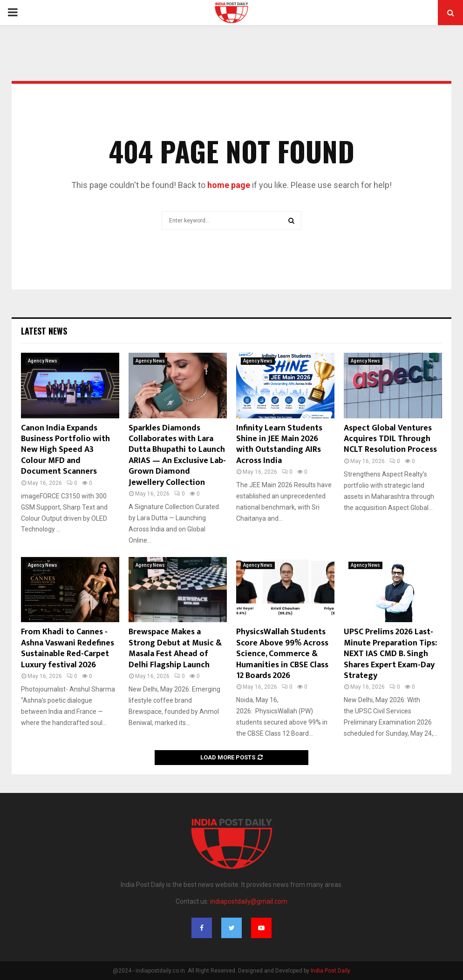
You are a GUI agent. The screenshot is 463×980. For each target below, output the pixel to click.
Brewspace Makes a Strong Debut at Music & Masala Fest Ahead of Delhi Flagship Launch (175, 648)
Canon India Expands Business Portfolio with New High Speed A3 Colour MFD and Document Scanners (65, 450)
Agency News (43, 361)
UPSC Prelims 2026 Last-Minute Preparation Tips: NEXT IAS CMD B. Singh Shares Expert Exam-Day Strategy (390, 654)
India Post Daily (330, 971)
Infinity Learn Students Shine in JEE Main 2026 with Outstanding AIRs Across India (279, 444)
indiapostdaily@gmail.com (249, 901)
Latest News (44, 331)
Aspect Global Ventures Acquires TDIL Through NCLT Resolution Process (390, 439)
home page (229, 185)
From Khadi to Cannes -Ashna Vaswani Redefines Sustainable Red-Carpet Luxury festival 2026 (68, 648)
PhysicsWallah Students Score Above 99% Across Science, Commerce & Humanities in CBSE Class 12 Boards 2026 (282, 654)
